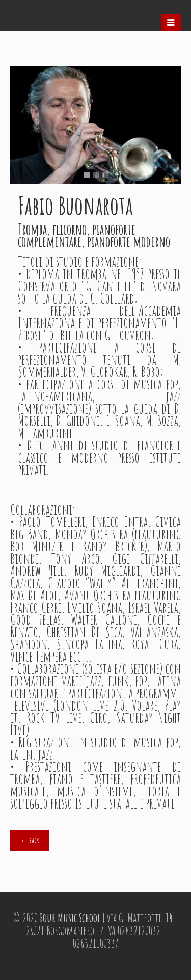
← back (30, 840)
